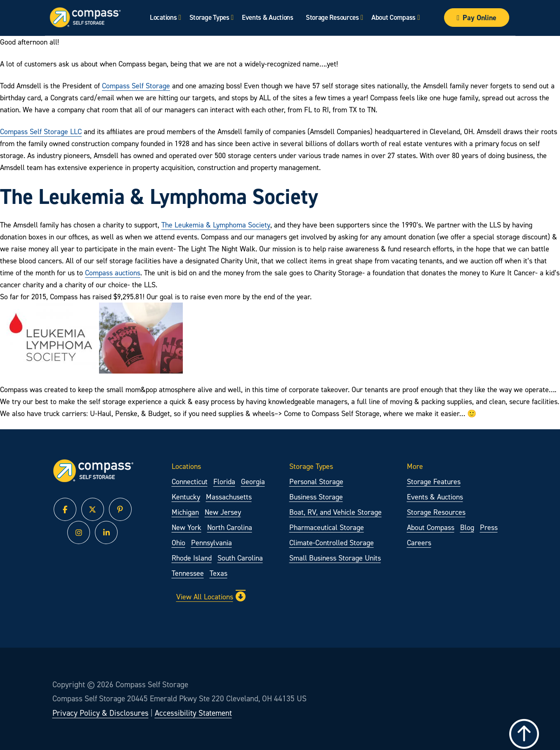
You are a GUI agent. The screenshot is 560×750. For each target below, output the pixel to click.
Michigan (185, 512)
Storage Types (209, 17)
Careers (419, 543)
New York (187, 527)
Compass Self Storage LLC (41, 131)
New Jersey (223, 512)
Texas (219, 573)
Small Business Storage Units (335, 558)
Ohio (178, 543)
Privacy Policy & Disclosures (100, 713)
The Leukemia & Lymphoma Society (216, 225)
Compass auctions (113, 273)
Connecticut (190, 481)
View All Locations (211, 596)
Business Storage (316, 497)
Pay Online (477, 18)
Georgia (253, 481)
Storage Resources (332, 17)
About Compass (393, 17)
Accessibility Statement (193, 713)
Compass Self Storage (136, 86)
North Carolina (230, 527)
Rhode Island (192, 558)
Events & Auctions (267, 17)
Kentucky (186, 497)
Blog (467, 527)
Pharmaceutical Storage (327, 527)
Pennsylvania (211, 543)
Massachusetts (229, 497)
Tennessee (188, 573)
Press (489, 527)
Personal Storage (316, 481)
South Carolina (240, 558)
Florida (224, 481)
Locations (163, 17)
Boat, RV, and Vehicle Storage (336, 512)
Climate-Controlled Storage (332, 543)
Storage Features (434, 481)
